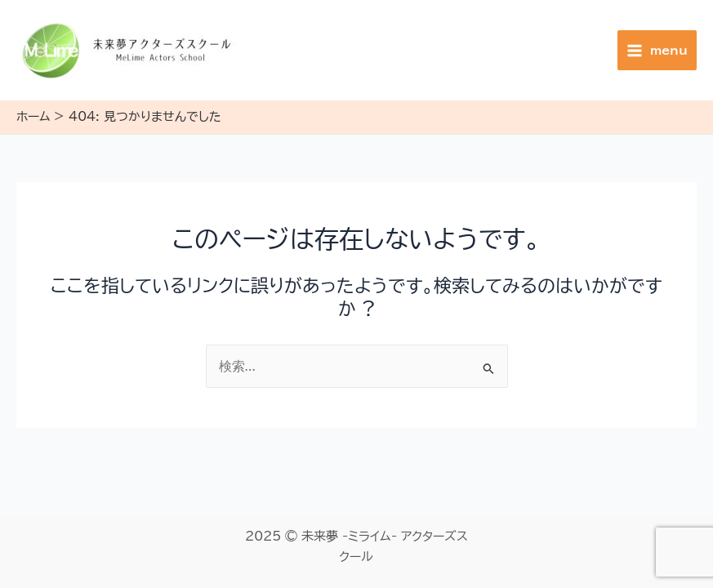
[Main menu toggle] (657, 50)
